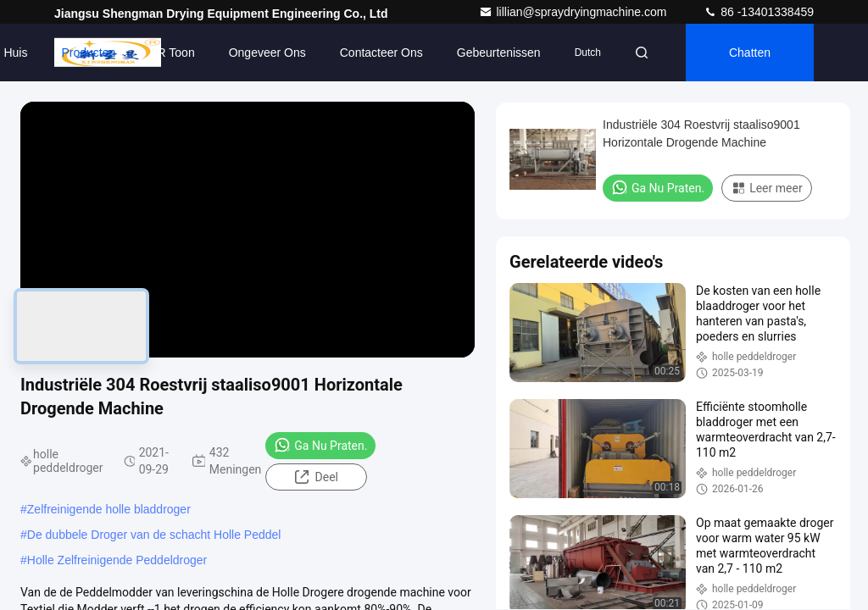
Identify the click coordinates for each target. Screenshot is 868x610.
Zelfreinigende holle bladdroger (109, 509)
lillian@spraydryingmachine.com (574, 12)
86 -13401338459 (759, 12)
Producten (88, 53)
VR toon (172, 53)
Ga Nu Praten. (320, 445)
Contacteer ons (381, 53)
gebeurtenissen (499, 53)
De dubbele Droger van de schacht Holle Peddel (154, 535)
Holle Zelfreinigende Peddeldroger (117, 560)
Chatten (750, 53)
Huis (15, 53)
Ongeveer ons (267, 53)
